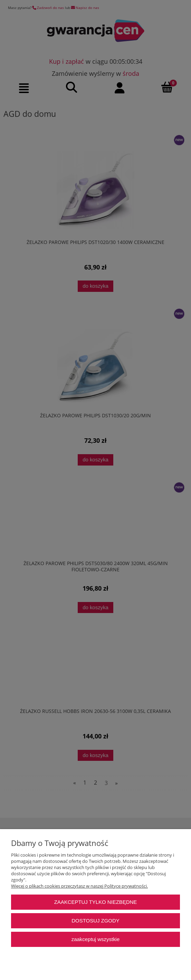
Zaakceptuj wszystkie (95, 939)
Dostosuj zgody (95, 921)
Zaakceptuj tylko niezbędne (96, 902)
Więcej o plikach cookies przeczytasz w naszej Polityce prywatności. (79, 886)
